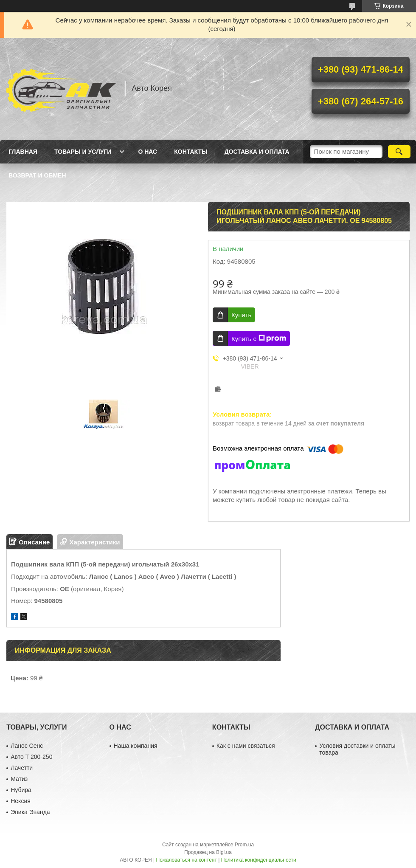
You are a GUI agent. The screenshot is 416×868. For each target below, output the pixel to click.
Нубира (21, 790)
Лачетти (22, 768)
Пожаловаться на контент (187, 860)
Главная (23, 152)
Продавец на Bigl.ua (208, 852)
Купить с (259, 338)
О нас (148, 152)
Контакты (191, 152)
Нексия (21, 801)
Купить (241, 315)
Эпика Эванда (30, 812)
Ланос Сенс (27, 746)
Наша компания (136, 746)
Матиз (19, 779)
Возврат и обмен (37, 175)
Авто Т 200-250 (31, 757)
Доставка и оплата (257, 152)
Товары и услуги (83, 152)
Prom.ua (244, 845)
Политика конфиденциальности (259, 860)
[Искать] (399, 152)
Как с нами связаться (246, 746)
